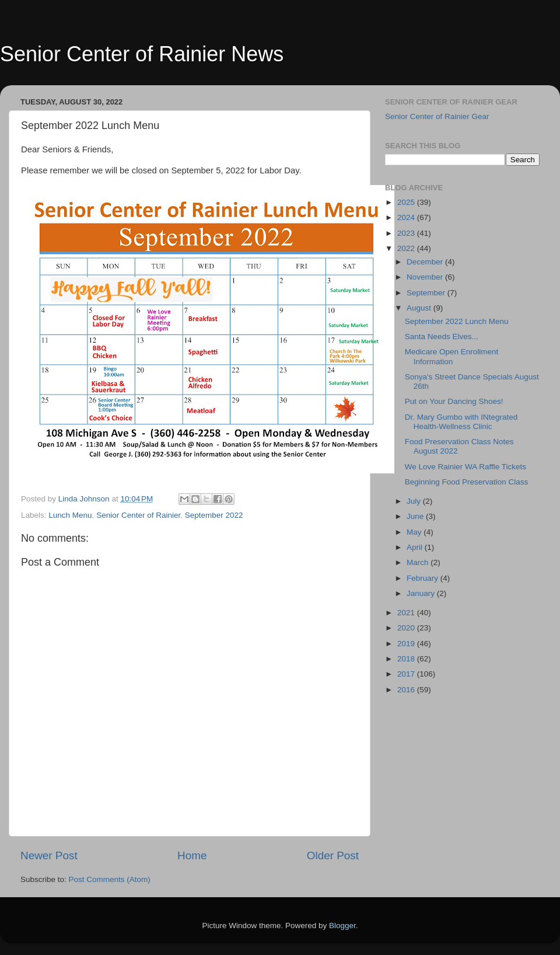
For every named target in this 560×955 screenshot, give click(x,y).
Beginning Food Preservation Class (467, 482)
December (426, 262)
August (420, 308)
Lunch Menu (70, 515)
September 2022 (214, 515)
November (426, 277)
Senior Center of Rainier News (142, 54)
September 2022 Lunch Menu (457, 321)
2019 (407, 644)
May (415, 532)
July (415, 501)
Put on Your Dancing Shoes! (454, 401)
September (427, 293)
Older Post (333, 855)
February (423, 578)
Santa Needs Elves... (442, 337)
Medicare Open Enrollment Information (452, 356)
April (416, 547)
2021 (407, 613)
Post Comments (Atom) (110, 879)
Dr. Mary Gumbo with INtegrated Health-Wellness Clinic (461, 422)
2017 (407, 674)
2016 (407, 690)
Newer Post (49, 855)
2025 (407, 202)
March (419, 562)
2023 (407, 233)
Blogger (342, 926)
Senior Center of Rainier (138, 515)
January (422, 593)
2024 (407, 217)
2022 (407, 248)
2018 (407, 659)
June (416, 516)
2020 (407, 628)
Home (192, 855)
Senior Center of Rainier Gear (437, 116)
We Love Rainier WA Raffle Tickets (466, 467)
